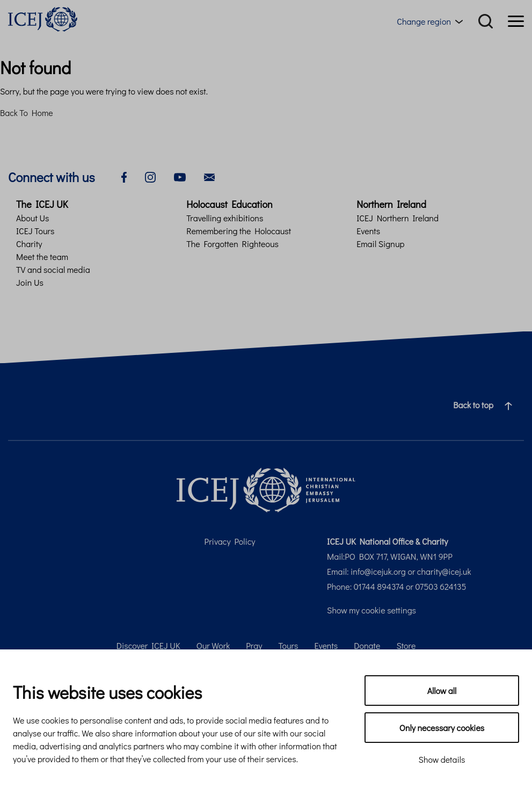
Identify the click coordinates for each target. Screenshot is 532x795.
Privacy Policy (230, 541)
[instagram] (150, 176)
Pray (254, 645)
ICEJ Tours (35, 231)
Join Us (30, 282)
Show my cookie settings (371, 610)
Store (406, 645)
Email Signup (380, 244)
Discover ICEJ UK (148, 645)
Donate (367, 645)
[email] (209, 176)
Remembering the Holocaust (239, 231)
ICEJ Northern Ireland (398, 218)
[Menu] (516, 21)
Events (368, 231)
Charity (29, 244)
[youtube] (180, 176)
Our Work (213, 645)
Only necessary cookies (442, 728)
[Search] (486, 21)
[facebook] (124, 176)
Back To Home (27, 113)
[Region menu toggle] (432, 21)
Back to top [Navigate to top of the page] (487, 405)
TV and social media (53, 269)
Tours (288, 645)
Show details (442, 759)
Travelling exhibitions (225, 218)
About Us (32, 218)
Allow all (442, 691)
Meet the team (42, 256)
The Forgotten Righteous (232, 244)
